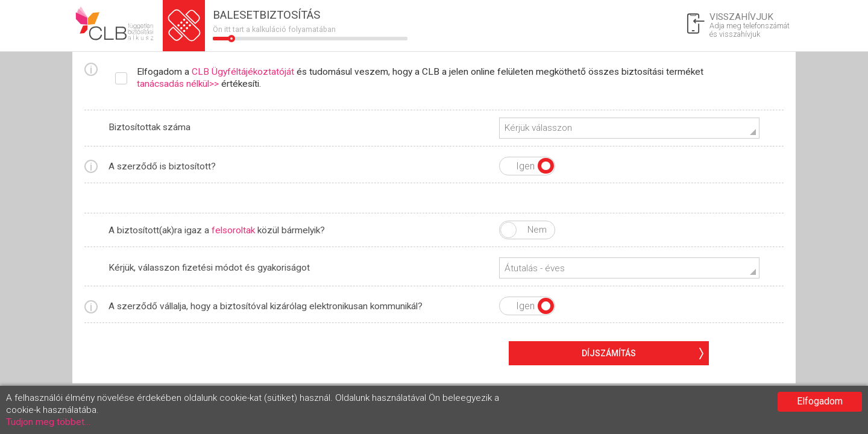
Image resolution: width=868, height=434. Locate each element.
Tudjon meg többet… (48, 422)
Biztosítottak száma (149, 127)
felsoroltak (233, 230)
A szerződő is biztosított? (162, 166)
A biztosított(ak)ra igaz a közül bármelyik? (217, 230)
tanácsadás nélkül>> (178, 84)
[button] (629, 128)
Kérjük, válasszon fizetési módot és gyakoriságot (209, 268)
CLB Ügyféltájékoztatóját (243, 72)
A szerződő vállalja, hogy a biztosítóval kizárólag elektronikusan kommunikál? (266, 306)
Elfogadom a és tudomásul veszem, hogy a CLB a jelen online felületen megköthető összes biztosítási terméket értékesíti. (420, 78)
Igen (546, 166)
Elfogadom (820, 401)
